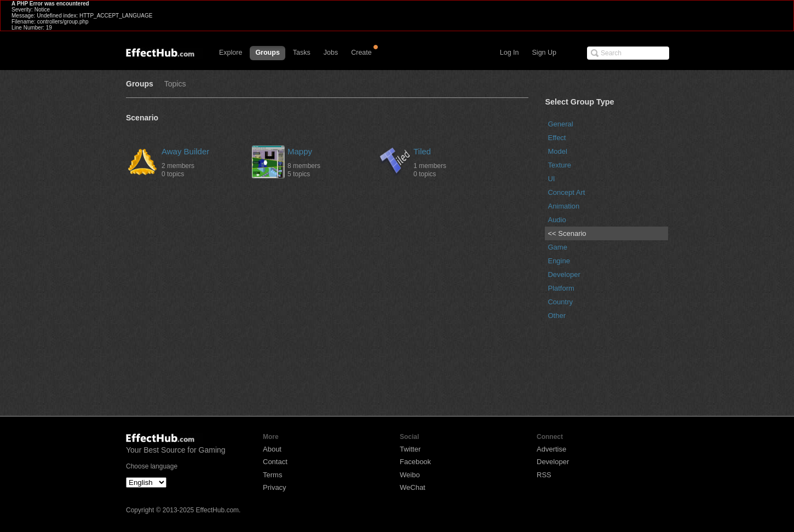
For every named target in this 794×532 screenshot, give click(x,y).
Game (557, 247)
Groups (267, 53)
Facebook (415, 462)
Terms (272, 475)
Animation (563, 206)
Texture (559, 165)
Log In (510, 53)
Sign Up (544, 53)
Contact (275, 462)
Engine (559, 261)
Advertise (551, 449)
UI (551, 179)
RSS (544, 475)
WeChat (413, 487)
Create (361, 53)
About (272, 449)
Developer (564, 274)
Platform (561, 288)
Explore (231, 53)
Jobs (331, 53)
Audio (557, 220)
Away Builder (185, 151)
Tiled (422, 151)
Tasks (302, 53)
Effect (557, 138)
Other (557, 316)
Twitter (410, 449)
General (560, 124)
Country (560, 302)
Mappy (300, 151)
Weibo (410, 475)
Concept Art (566, 192)
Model (557, 151)
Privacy (275, 487)
